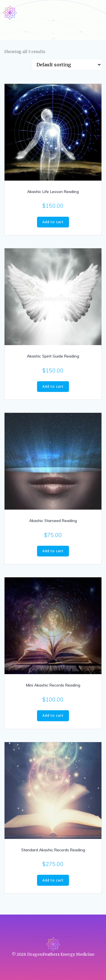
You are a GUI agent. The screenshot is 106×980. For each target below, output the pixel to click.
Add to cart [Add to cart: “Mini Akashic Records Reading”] (53, 715)
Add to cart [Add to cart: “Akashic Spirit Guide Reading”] (53, 386)
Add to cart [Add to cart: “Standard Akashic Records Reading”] (53, 880)
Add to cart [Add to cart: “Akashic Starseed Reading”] (53, 551)
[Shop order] (67, 65)
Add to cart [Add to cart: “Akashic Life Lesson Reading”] (53, 222)
